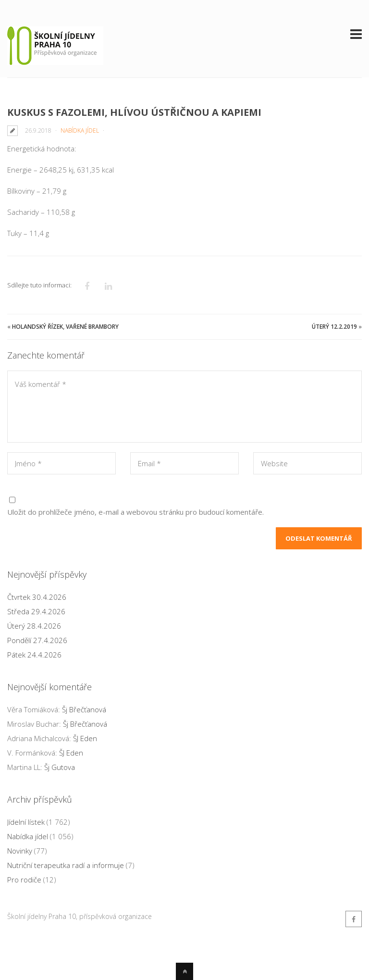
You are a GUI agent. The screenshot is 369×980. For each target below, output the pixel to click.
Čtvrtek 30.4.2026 (37, 597)
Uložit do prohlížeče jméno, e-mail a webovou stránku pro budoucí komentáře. (135, 512)
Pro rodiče (24, 880)
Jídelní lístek (26, 822)
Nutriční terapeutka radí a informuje (66, 865)
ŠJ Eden (85, 738)
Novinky (20, 851)
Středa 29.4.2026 (36, 611)
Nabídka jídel (80, 130)
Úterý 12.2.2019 (334, 327)
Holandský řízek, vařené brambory (65, 327)
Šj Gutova (60, 767)
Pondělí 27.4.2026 (37, 640)
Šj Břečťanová (84, 709)
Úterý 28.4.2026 (34, 626)
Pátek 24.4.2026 (34, 655)
